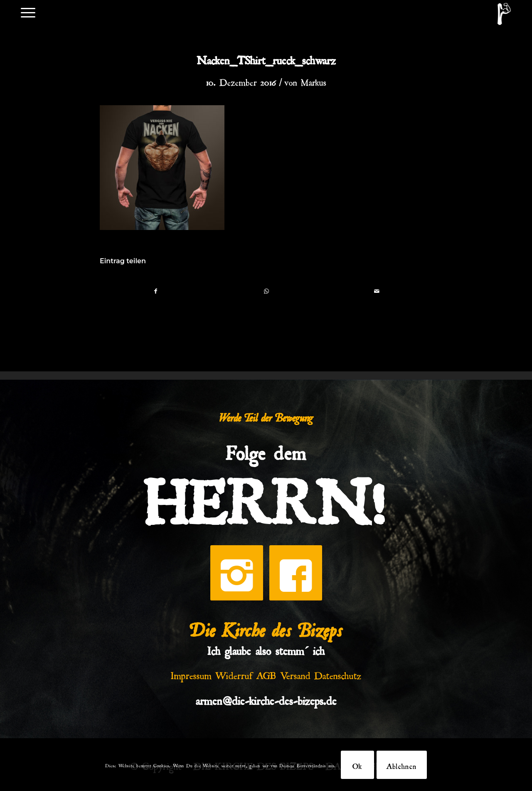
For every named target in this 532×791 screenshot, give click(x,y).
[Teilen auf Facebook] (155, 291)
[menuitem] (28, 12)
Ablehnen (402, 765)
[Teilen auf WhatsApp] (266, 291)
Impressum (191, 674)
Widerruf (234, 674)
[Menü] (28, 12)
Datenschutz (338, 674)
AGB (266, 674)
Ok (357, 765)
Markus (314, 81)
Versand (295, 674)
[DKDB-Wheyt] (504, 14)
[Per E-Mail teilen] (377, 291)
